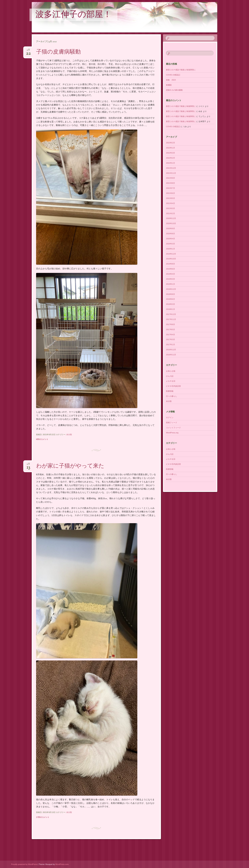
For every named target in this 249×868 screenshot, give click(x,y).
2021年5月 (170, 198)
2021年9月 (170, 178)
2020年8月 (170, 234)
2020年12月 (171, 218)
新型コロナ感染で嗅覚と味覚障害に (181, 70)
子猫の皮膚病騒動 (58, 52)
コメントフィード (173, 428)
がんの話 (170, 376)
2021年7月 (170, 188)
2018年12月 (171, 289)
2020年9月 (170, 228)
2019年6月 (170, 269)
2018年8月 (170, 294)
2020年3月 (170, 244)
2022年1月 (170, 163)
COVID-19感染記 (173, 75)
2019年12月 (171, 254)
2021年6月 (170, 193)
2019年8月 (170, 264)
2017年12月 (171, 314)
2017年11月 (171, 319)
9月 (28, 51)
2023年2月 (170, 143)
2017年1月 (170, 344)
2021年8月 (170, 183)
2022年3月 (170, 153)
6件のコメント (42, 439)
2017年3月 (170, 339)
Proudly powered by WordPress (24, 864)
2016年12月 (171, 350)
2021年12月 (171, 168)
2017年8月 (170, 324)
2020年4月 (170, 239)
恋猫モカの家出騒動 (174, 90)
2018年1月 (170, 309)
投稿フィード (172, 423)
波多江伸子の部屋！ (73, 15)
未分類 (69, 435)
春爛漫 (169, 85)
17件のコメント (43, 817)
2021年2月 (170, 213)
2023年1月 (170, 148)
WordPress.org (172, 433)
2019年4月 (170, 274)
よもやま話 (171, 381)
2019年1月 (170, 284)
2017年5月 (170, 329)
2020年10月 (171, 223)
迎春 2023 (171, 80)
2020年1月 (170, 249)
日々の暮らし (172, 396)
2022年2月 (170, 158)
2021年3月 (170, 208)
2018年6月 (170, 299)
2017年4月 (170, 335)
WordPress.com (62, 864)
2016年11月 (171, 355)
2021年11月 (171, 173)
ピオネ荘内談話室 (173, 386)
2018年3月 (170, 304)
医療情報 (170, 391)
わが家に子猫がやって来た (70, 466)
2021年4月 (170, 203)
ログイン (170, 417)
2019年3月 (170, 279)
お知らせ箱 (171, 371)
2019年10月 (171, 259)
